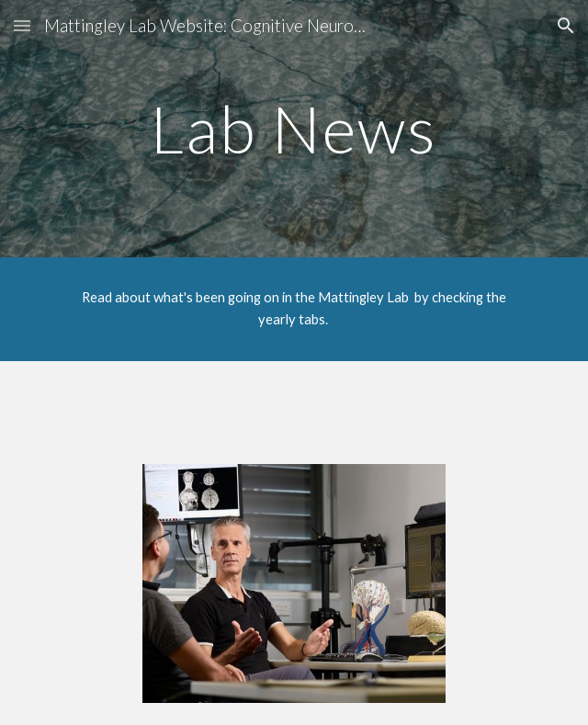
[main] (294, 129)
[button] (22, 25)
